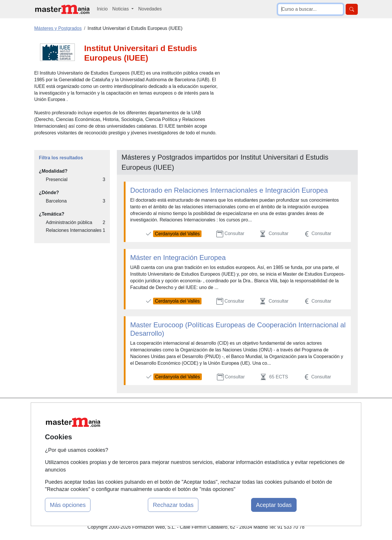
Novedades (150, 9)
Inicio (102, 9)
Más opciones (68, 505)
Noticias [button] (121, 9)
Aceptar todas (274, 505)
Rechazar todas (173, 505)
